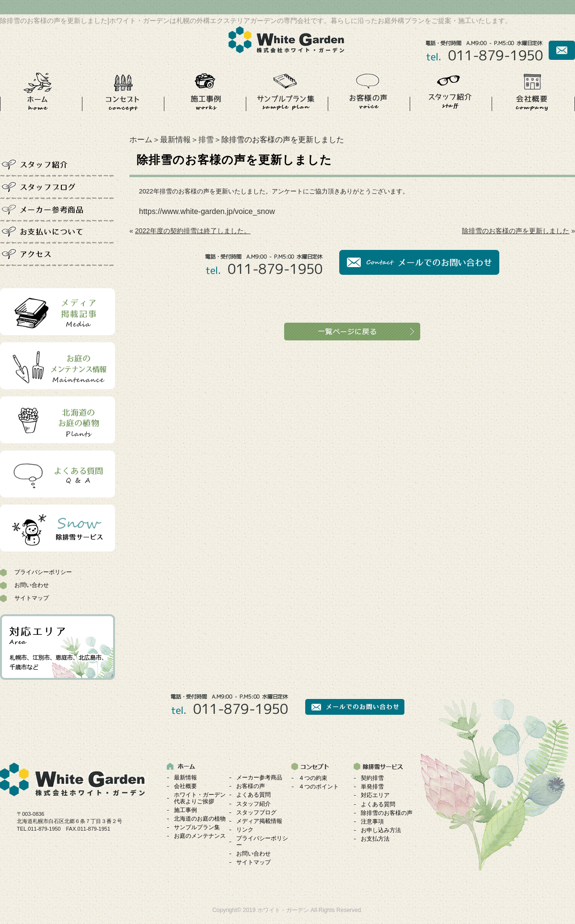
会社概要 (185, 786)
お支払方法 (375, 839)
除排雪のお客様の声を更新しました (516, 231)
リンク (245, 830)
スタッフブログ (256, 812)
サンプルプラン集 (197, 827)
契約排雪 (372, 778)
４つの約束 (313, 778)
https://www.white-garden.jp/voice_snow (207, 211)
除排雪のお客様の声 (387, 813)
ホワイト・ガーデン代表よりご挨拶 (200, 798)
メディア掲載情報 (259, 821)
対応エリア (375, 795)
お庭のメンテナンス (200, 836)
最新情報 (175, 140)
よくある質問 (253, 795)
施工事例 (185, 810)
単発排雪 (372, 787)
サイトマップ (32, 598)
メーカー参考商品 (259, 778)
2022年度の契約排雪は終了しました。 (193, 231)
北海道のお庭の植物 (200, 819)
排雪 (206, 140)
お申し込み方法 (381, 830)
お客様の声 (251, 786)
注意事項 (372, 822)
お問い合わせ (32, 585)
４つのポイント (319, 787)
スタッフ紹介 (253, 804)
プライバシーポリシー (43, 572)
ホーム (141, 140)
